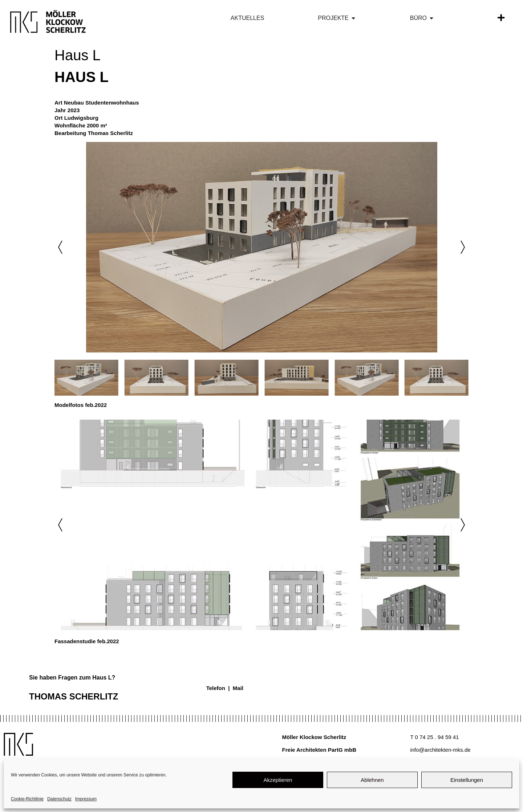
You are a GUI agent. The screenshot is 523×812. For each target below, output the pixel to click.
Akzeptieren (278, 780)
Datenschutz (59, 799)
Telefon (216, 688)
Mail (238, 688)
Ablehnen (372, 780)
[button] (60, 247)
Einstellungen (467, 780)
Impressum (86, 799)
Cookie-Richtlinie (27, 799)
